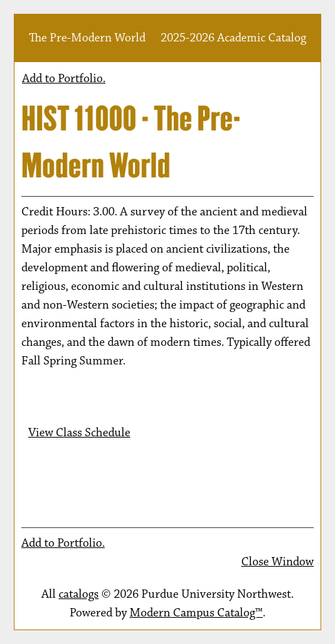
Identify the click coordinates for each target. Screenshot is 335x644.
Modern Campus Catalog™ (196, 613)
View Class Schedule (79, 433)
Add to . (64, 79)
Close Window (277, 562)
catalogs (79, 594)
